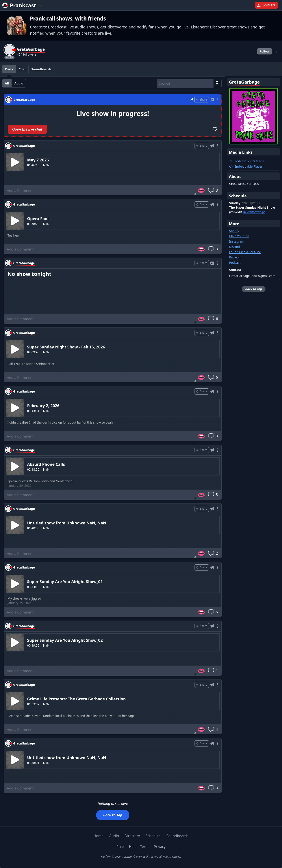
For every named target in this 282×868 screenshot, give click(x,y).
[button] (217, 83)
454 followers (27, 54)
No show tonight (29, 274)
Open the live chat (27, 129)
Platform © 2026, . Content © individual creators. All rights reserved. (141, 857)
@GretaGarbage (254, 212)
